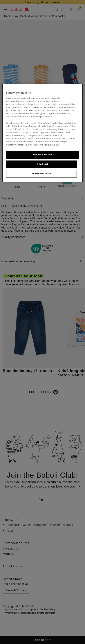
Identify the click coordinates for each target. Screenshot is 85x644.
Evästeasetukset (41, 174)
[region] (43, 133)
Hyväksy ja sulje (43, 155)
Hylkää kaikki (41, 164)
